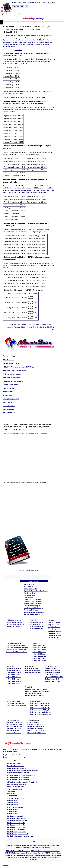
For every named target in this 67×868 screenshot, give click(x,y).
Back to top (6, 865)
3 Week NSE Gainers (39, 654)
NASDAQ (24, 749)
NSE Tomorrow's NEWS (32, 614)
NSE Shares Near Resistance (16, 706)
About (35, 845)
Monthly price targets (36, 53)
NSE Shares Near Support (15, 704)
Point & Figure (34, 325)
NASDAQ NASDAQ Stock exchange (49, 853)
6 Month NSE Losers (13, 683)
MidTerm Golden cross (14, 724)
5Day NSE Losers (54, 629)
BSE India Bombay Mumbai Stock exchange (46, 851)
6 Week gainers (12, 814)
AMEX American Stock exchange (37, 857)
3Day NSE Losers (54, 625)
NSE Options (8, 751)
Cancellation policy (44, 845)
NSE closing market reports (16, 646)
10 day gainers (12, 796)
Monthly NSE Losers (13, 671)
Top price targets (9, 53)
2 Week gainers (12, 809)
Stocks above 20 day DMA (16, 825)
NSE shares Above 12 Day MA (40, 706)
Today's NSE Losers (36, 629)
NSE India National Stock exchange (18, 851)
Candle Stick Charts (10, 388)
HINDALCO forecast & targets (13, 381)
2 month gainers (13, 800)
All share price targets (38, 192)
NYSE (30, 749)
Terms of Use (11, 845)
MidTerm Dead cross (13, 731)
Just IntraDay (46, 325)
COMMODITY (15, 749)
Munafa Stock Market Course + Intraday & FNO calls (30, 3)
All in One (33, 327)
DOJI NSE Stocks (33, 722)
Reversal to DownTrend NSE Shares (37, 691)
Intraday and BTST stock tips (33, 608)
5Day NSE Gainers (54, 627)
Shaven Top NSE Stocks (36, 731)
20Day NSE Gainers (54, 635)
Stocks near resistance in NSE (17, 820)
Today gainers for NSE (15, 789)
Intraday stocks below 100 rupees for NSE (21, 775)
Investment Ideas (29, 595)
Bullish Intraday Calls (52, 679)
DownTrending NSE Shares (34, 696)
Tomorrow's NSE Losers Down (17, 652)
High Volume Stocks (52, 675)
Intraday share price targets (21, 192)
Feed (33, 842)
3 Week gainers (12, 811)
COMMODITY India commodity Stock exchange (21, 853)
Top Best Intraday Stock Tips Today (36, 591)
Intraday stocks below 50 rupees (18, 777)
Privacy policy (21, 845)
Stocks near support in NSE (17, 818)
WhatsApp (27, 571)
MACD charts (7, 402)
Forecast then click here (29, 42)
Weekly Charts (8, 392)
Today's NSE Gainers (37, 626)
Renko (25, 325)
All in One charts (9, 360)
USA (51, 749)
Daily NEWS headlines (15, 764)
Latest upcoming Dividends (16, 768)
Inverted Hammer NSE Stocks (37, 726)
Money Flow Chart (9, 406)
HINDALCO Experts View (11, 378)
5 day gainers (12, 794)
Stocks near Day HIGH (52, 671)
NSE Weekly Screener (33, 671)
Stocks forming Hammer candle (18, 834)
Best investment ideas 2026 (16, 785)
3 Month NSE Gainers (14, 677)
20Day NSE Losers (54, 638)
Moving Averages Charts (11, 399)
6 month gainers (13, 805)
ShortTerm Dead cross (14, 729)
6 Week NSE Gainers (39, 658)
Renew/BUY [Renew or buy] (51, 3)
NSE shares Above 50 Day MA (40, 710)
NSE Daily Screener (32, 668)
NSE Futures (58, 749)
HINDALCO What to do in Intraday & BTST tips (18, 367)
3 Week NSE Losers (39, 656)
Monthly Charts (8, 395)
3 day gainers (12, 791)
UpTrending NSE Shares (33, 693)
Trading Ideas (28, 597)
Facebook (33, 571)
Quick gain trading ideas (15, 787)
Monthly (25, 327)
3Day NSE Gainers (54, 623)
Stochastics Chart (9, 409)
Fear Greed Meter (30, 593)
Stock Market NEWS (30, 589)
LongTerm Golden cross (15, 726)
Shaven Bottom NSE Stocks (37, 733)
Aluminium (18, 50)
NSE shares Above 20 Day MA (40, 708)
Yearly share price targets (37, 190)
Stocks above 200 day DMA (16, 829)
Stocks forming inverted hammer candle (21, 836)
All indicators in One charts (12, 363)
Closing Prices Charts (10, 385)
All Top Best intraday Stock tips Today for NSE (23, 782)
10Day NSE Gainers (54, 631)
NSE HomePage (29, 587)
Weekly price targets (22, 53)
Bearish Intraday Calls (52, 681)
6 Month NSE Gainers (14, 681)
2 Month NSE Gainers (14, 673)
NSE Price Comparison (15, 626)
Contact (30, 845)
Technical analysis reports (12, 374)
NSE (5, 749)
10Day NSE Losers (54, 633)
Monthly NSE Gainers (14, 668)
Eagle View (42, 327)
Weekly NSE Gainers (39, 646)
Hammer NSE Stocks (34, 724)
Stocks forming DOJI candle (17, 832)
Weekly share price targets (19, 190)
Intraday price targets (15, 56)
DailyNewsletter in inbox (15, 766)
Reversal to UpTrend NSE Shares (36, 689)
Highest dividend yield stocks (34, 612)
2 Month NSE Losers (13, 675)
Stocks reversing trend (15, 816)
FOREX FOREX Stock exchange (39, 855)
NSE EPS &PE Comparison (16, 624)
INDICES (41, 749)
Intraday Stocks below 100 (33, 599)
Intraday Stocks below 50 (32, 602)
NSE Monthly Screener (33, 673)
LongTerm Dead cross (14, 733)
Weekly (17, 327)
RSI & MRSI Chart (9, 413)
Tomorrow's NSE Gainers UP (16, 650)
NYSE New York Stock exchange (17, 855)
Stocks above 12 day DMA (16, 823)
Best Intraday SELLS (36, 624)
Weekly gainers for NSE (15, 807)
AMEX (47, 749)
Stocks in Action (51, 668)
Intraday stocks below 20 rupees (18, 780)
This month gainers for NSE (17, 798)
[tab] (14, 7)
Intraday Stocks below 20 (32, 604)
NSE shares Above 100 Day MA (41, 712)
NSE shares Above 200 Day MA (41, 714)
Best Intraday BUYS (36, 622)
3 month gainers (13, 802)
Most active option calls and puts (18, 773)
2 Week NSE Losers (39, 652)
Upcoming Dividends (31, 610)
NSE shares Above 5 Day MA (40, 704)
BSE (9, 749)
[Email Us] (22, 7)
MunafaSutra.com (29, 847)
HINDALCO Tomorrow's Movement (14, 371)
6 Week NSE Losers (39, 660)
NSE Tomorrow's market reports (17, 648)
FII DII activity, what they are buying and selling (23, 771)
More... (15, 751)
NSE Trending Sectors (14, 622)
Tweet (38, 571)
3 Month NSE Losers (13, 679)
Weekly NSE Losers (39, 648)
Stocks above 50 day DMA (16, 827)
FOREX (35, 749)
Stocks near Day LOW (52, 673)
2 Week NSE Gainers (39, 650)
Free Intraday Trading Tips (33, 606)
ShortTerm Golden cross (15, 722)
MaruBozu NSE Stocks (35, 729)
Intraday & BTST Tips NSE (54, 677)
